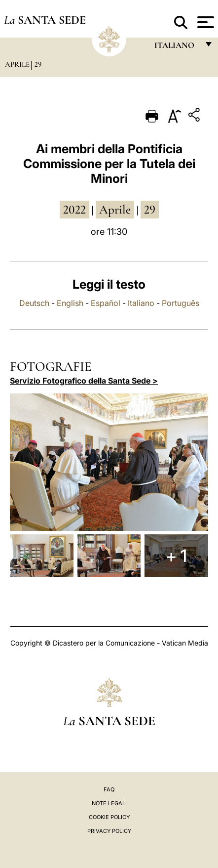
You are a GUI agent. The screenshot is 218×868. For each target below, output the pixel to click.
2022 (74, 210)
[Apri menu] (204, 22)
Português (181, 303)
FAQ (109, 789)
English (70, 303)
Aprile (17, 64)
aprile (115, 210)
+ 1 (176, 556)
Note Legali (109, 803)
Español (106, 303)
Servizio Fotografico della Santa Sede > (84, 381)
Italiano (141, 303)
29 (38, 64)
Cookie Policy (109, 817)
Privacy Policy (109, 831)
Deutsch (34, 303)
